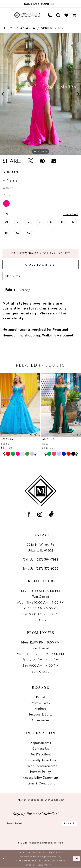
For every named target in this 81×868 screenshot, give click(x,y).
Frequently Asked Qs (40, 760)
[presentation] (20, 405)
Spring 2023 (52, 28)
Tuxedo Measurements (41, 766)
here (52, 865)
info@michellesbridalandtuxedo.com (40, 800)
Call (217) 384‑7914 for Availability (41, 253)
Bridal (40, 697)
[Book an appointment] (40, 4)
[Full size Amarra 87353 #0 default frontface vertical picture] (40, 94)
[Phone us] (50, 15)
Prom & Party (41, 703)
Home (9, 28)
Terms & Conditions (40, 783)
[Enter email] (41, 824)
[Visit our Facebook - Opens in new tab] (29, 514)
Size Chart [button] (70, 214)
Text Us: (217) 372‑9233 (41, 568)
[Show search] (58, 15)
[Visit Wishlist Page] (66, 15)
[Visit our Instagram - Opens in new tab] (40, 514)
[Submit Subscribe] (69, 824)
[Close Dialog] (4, 859)
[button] (7, 15)
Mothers (40, 709)
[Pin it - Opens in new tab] (42, 161)
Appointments (40, 743)
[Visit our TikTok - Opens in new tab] (51, 514)
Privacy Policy (40, 772)
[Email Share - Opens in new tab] (54, 161)
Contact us (40, 749)
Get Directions (40, 754)
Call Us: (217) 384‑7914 (40, 559)
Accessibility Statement (40, 778)
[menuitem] (7, 15)
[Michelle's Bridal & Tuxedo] (27, 15)
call (57, 313)
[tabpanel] (40, 94)
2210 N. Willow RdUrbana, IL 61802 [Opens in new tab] (40, 547)
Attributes (12, 276)
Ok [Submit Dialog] (77, 859)
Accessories (40, 720)
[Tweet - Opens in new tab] (30, 161)
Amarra (28, 28)
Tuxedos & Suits (41, 714)
